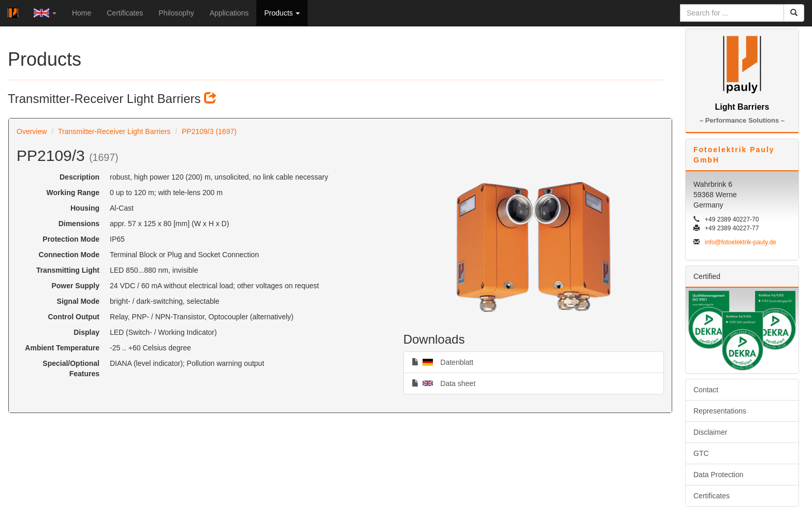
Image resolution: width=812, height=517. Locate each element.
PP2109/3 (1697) (209, 131)
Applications (229, 13)
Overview (32, 131)
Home (82, 13)
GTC (701, 453)
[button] (45, 13)
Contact (706, 390)
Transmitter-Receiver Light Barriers (114, 131)
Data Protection (719, 475)
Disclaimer (710, 432)
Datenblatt (443, 362)
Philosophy (176, 13)
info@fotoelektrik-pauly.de (741, 242)
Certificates (125, 13)
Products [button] (282, 13)
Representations (720, 411)
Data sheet (444, 383)
